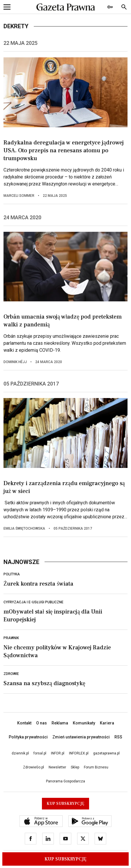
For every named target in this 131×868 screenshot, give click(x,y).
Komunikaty (84, 723)
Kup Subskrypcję (66, 859)
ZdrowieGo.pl (33, 767)
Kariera (107, 723)
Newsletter (57, 767)
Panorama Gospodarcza (65, 781)
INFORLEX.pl (79, 753)
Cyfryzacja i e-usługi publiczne (33, 602)
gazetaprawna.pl (106, 753)
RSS (118, 737)
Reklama (60, 723)
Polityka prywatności (28, 737)
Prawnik (11, 638)
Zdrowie (11, 674)
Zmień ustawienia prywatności (81, 737)
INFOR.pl (58, 753)
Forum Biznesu (96, 767)
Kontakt (24, 723)
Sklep (75, 767)
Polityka (12, 574)
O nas (41, 723)
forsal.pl (40, 753)
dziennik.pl (20, 753)
